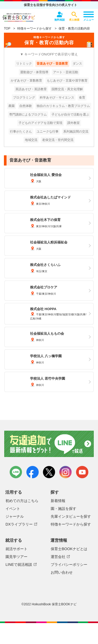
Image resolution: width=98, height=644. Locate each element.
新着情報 (58, 501)
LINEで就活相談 (19, 565)
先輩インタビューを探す (71, 516)
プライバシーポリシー (69, 565)
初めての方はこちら (22, 501)
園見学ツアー (16, 557)
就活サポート (16, 549)
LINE (16, 472)
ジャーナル (15, 516)
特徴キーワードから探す (34, 29)
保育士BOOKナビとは (69, 549)
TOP (7, 29)
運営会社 (58, 557)
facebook (33, 472)
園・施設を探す (64, 509)
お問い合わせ (62, 572)
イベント (13, 509)
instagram (65, 472)
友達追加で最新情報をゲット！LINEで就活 (49, 444)
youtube (82, 472)
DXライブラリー (19, 524)
